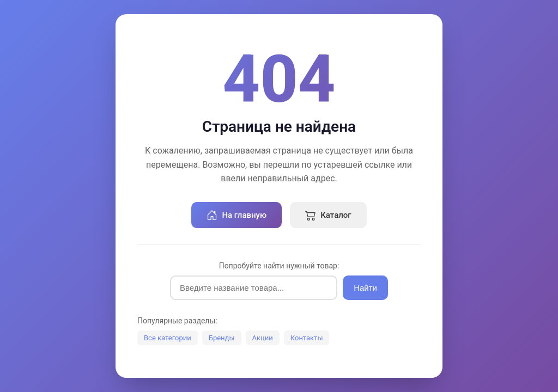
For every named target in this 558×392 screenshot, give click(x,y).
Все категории (168, 338)
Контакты (307, 338)
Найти (365, 288)
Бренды (222, 338)
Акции (263, 338)
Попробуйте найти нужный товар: (279, 266)
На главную (236, 215)
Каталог (328, 215)
